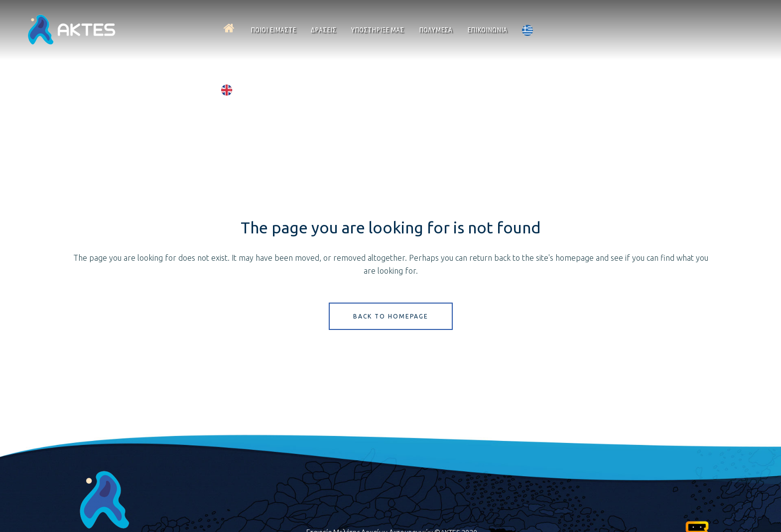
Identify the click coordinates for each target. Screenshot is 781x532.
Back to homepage (391, 316)
